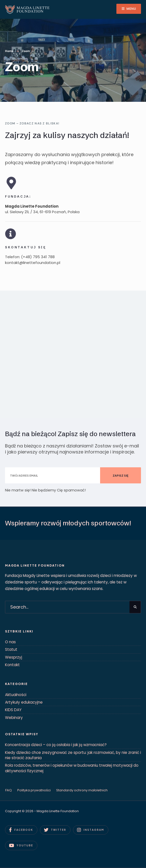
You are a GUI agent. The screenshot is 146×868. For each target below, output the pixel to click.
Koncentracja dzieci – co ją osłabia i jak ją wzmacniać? (56, 745)
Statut (11, 649)
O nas (10, 642)
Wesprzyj (14, 657)
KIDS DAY (13, 710)
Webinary (14, 718)
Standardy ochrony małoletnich (82, 790)
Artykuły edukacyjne (24, 702)
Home (9, 51)
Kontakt (12, 665)
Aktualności (16, 695)
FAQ (9, 790)
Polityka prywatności (34, 790)
